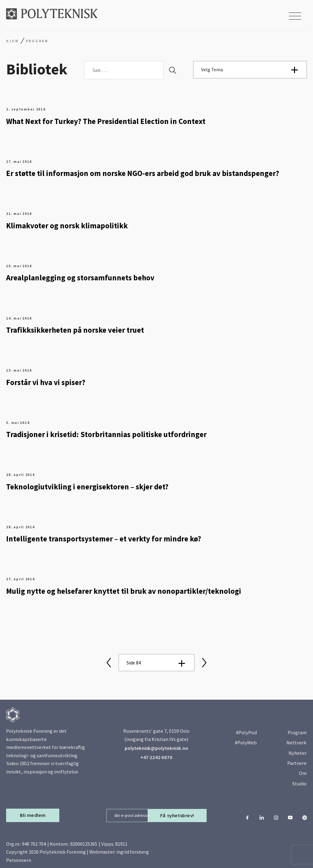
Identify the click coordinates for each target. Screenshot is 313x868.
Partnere (297, 763)
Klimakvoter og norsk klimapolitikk (67, 226)
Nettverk (296, 743)
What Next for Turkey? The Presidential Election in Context (106, 121)
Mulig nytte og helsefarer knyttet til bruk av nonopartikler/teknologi (124, 591)
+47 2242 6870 (156, 757)
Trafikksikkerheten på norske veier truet (75, 330)
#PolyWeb (246, 743)
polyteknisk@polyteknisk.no (156, 748)
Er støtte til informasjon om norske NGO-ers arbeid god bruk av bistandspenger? (143, 173)
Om (303, 773)
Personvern (19, 860)
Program (297, 733)
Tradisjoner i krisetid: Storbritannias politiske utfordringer (106, 434)
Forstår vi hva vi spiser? (46, 382)
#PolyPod (246, 733)
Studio (299, 784)
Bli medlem (33, 815)
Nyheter (298, 753)
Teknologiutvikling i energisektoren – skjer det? (87, 487)
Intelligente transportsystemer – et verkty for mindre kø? (104, 539)
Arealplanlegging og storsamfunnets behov (80, 278)
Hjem (12, 41)
